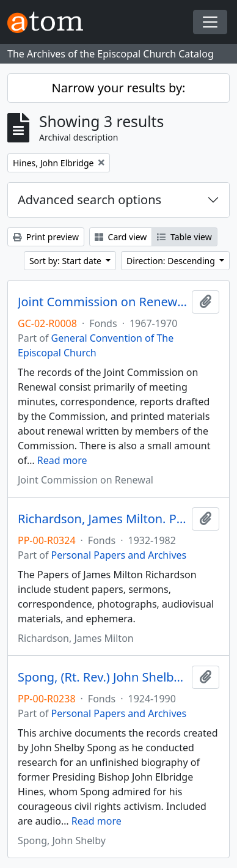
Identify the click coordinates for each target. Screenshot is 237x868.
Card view (121, 237)
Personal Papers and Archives (119, 555)
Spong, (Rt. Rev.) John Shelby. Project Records (102, 677)
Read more (62, 460)
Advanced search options (89, 200)
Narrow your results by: (119, 88)
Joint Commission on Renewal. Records (102, 302)
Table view (184, 237)
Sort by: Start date (67, 261)
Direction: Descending (172, 261)
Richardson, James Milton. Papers (102, 519)
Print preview (46, 237)
